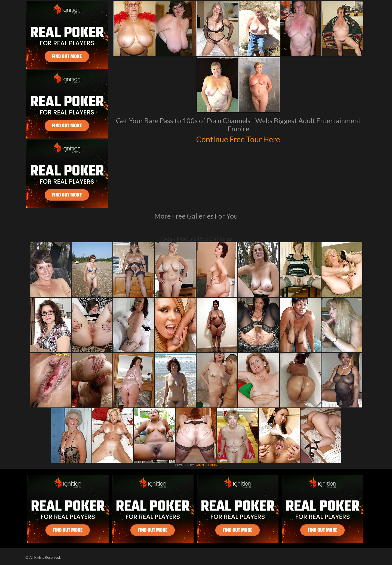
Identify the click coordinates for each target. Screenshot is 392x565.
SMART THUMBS (206, 465)
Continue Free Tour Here (238, 138)
